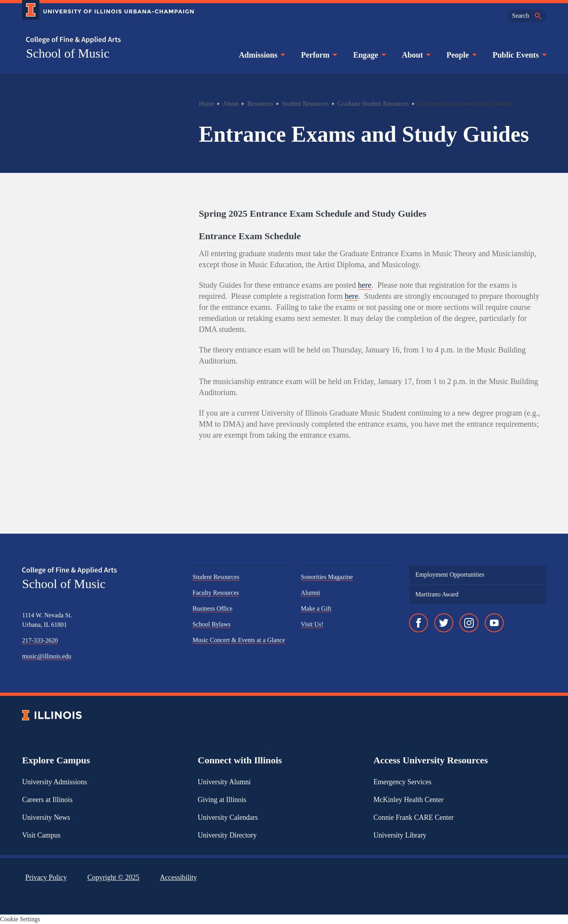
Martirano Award (437, 594)
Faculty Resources (216, 593)
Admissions (261, 55)
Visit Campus (41, 835)
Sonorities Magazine (327, 577)
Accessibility (178, 877)
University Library (400, 835)
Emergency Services (403, 782)
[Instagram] (469, 623)
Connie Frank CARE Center (414, 817)
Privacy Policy (46, 877)
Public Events (519, 55)
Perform (318, 55)
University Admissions (55, 782)
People (461, 55)
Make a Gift (316, 608)
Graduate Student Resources (373, 104)
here (364, 285)
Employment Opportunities (450, 574)
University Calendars (228, 817)
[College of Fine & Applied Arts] (105, 40)
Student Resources (305, 104)
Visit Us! (312, 624)
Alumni (311, 593)
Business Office (212, 608)
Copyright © (114, 877)
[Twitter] (444, 623)
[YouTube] (494, 623)
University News (46, 817)
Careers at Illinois (47, 800)
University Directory (227, 835)
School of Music (68, 53)
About (416, 55)
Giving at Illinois (222, 800)
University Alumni (224, 782)
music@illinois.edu (47, 656)
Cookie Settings (20, 919)
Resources (260, 104)
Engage (369, 55)
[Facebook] (419, 623)
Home (206, 104)
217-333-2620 (40, 640)
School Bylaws (211, 624)
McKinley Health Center (409, 800)
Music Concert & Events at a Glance (239, 640)
